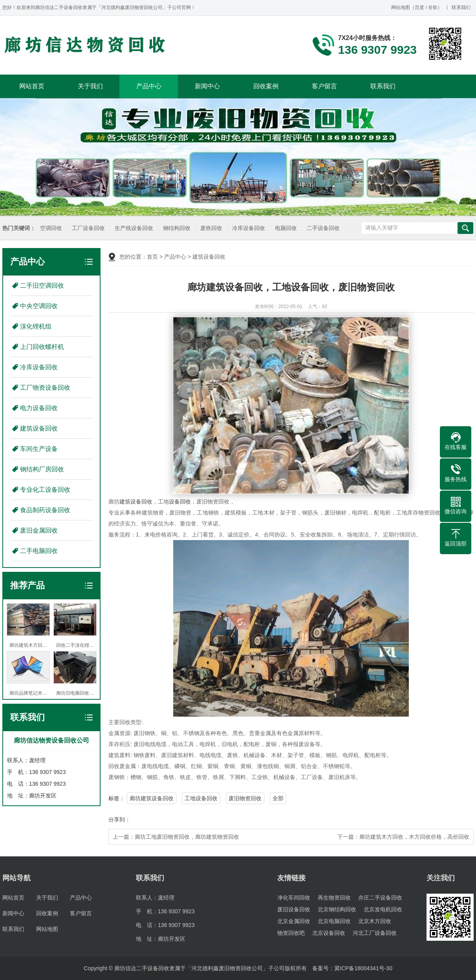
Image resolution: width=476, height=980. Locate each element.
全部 (278, 798)
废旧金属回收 (39, 530)
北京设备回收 (329, 933)
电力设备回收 (39, 408)
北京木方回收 (375, 921)
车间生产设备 (39, 449)
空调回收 (49, 228)
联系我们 (461, 7)
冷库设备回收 (247, 228)
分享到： (119, 819)
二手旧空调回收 (42, 286)
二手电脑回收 (39, 551)
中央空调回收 (39, 306)
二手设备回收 (321, 228)
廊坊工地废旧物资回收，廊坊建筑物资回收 (187, 837)
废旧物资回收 (245, 798)
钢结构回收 (175, 228)
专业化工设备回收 (45, 490)
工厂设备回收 (86, 228)
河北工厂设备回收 (375, 933)
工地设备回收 (201, 798)
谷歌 (433, 7)
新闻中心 (207, 86)
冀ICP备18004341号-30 (363, 968)
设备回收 (180, 502)
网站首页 (32, 86)
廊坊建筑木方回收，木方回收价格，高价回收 (414, 837)
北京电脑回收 (334, 921)
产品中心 (149, 86)
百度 (419, 7)
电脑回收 (284, 228)
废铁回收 (209, 228)
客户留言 (324, 86)
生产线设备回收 (132, 228)
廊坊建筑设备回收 (152, 798)
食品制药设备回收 (45, 510)
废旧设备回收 (294, 909)
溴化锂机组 (36, 326)
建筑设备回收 (39, 428)
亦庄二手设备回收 (380, 898)
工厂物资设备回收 (45, 388)
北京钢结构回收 (337, 909)
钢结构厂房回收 (42, 469)
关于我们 (90, 86)
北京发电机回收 (383, 909)
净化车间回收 (294, 898)
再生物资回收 (334, 898)
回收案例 (266, 86)
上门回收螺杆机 (42, 347)
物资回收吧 (291, 933)
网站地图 (401, 7)
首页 (152, 257)
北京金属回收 (294, 921)
